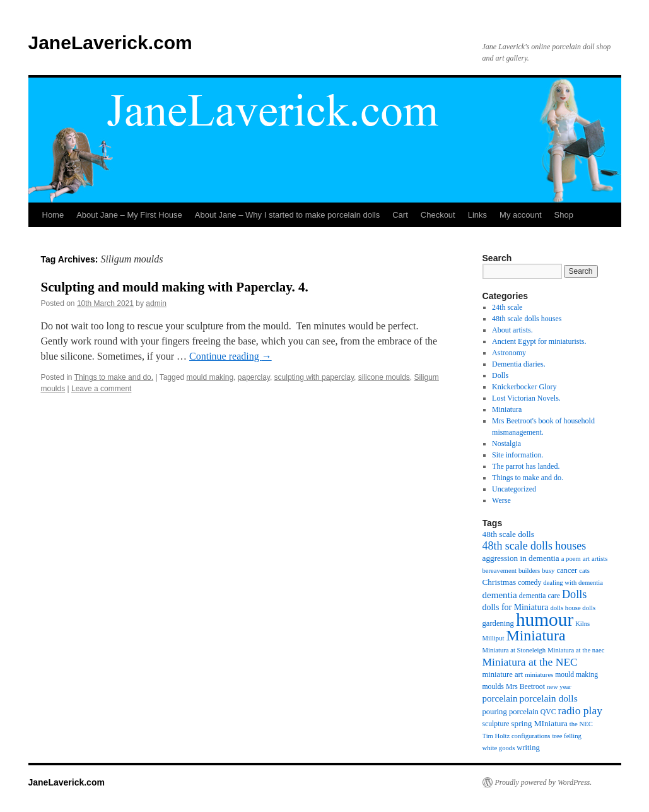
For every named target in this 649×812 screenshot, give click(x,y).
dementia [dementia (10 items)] (500, 595)
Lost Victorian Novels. (526, 398)
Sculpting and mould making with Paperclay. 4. (175, 287)
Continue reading (231, 356)
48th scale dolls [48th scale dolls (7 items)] (508, 534)
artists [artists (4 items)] (599, 559)
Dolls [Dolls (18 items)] (574, 594)
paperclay (254, 377)
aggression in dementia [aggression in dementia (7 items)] (521, 558)
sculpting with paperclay (314, 377)
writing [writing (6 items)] (528, 748)
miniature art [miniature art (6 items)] (503, 674)
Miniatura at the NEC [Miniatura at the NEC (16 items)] (530, 662)
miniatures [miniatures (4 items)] (539, 675)
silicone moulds (384, 377)
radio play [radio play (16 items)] (580, 710)
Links (477, 215)
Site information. (517, 455)
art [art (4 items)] (586, 559)
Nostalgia (506, 444)
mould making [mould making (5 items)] (576, 675)
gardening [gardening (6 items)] (498, 623)
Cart (400, 215)
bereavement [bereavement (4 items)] (500, 571)
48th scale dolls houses (527, 319)
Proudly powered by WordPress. (544, 782)
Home (53, 215)
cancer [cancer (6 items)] (567, 570)
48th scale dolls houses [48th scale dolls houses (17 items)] (535, 546)
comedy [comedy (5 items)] (529, 583)
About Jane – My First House (129, 215)
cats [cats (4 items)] (584, 571)
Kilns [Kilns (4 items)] (582, 624)
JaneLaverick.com (110, 43)
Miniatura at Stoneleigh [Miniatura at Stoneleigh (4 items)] (514, 650)
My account (520, 215)
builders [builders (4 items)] (529, 571)
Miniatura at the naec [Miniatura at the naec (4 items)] (576, 650)
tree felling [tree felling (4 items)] (566, 736)
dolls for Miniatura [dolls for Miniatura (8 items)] (516, 607)
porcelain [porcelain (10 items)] (500, 698)
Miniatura (507, 409)
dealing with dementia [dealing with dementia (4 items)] (573, 583)
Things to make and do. (114, 377)
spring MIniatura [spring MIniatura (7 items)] (539, 723)
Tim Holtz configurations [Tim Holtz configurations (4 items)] (517, 736)
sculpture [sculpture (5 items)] (496, 724)
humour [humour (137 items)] (545, 620)
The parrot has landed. (526, 466)
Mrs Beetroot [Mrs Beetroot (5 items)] (525, 687)
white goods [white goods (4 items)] (499, 748)
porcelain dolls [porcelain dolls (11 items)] (549, 698)
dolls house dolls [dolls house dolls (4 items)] (573, 608)
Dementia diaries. (519, 364)
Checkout (438, 215)
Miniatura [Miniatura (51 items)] (535, 635)
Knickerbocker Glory (524, 387)
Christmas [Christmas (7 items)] (500, 582)
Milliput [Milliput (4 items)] (494, 638)
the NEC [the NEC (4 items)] (581, 724)
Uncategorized (514, 489)
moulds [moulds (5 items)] (493, 687)
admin (156, 303)
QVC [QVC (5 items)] (548, 712)
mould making (210, 377)
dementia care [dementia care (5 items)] (540, 596)
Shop (564, 215)
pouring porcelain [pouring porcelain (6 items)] (511, 712)
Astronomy (509, 353)
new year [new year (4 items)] (559, 687)
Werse (501, 500)
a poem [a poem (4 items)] (571, 559)
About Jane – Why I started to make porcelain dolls (287, 215)
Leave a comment (101, 389)
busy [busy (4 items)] (548, 571)
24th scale (507, 307)
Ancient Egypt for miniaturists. (539, 341)
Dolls (500, 375)
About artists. (512, 330)
